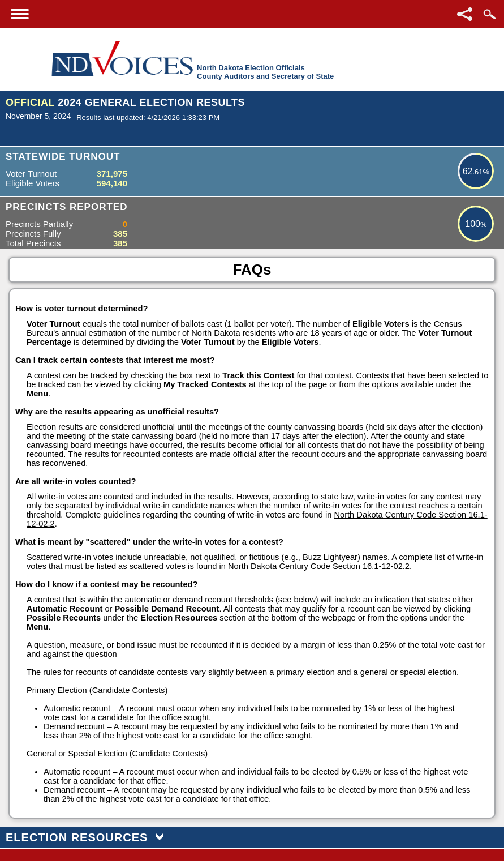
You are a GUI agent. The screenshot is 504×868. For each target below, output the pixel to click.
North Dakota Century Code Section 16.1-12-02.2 (319, 566)
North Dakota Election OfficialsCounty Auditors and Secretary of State (265, 72)
